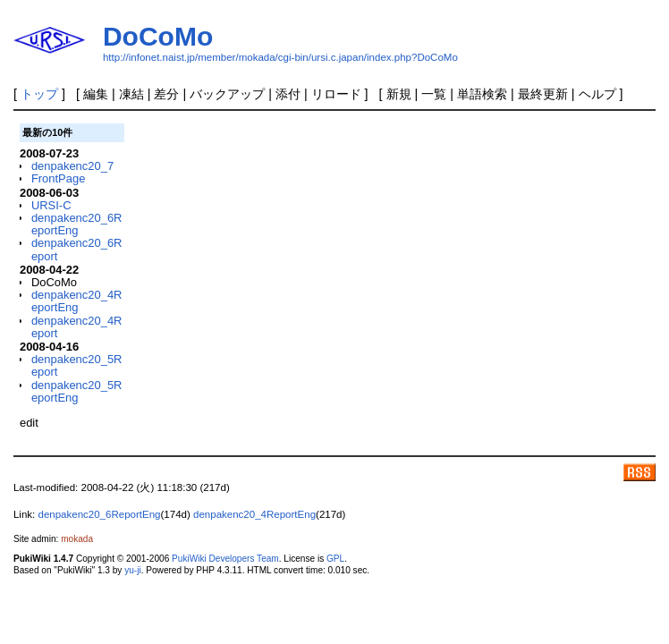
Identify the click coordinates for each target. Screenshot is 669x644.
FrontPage (58, 178)
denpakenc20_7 (72, 166)
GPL (335, 559)
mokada (77, 539)
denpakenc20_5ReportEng (77, 391)
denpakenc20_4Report (77, 327)
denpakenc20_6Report (77, 249)
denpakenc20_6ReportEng (77, 224)
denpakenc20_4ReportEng (77, 301)
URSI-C (51, 205)
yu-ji (132, 570)
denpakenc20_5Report (77, 365)
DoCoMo (158, 36)
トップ (39, 94)
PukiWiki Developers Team (225, 559)
